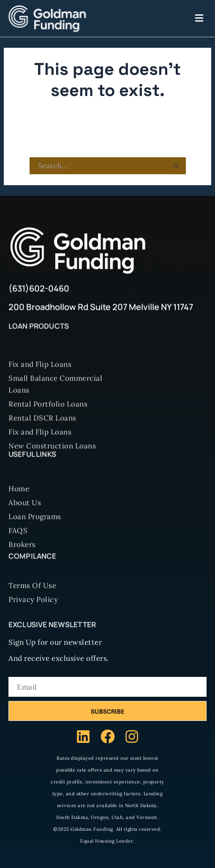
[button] (147, 18)
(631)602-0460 (39, 290)
